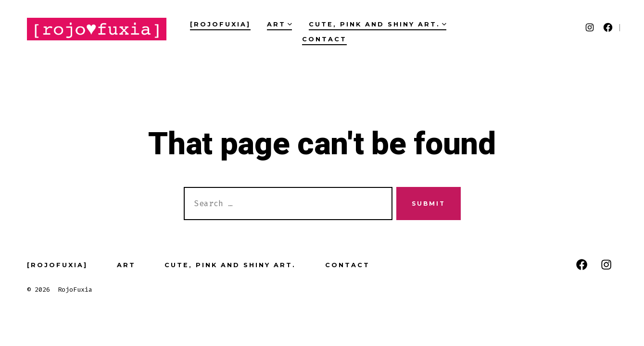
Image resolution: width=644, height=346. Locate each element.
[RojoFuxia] (220, 24)
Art (279, 24)
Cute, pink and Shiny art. (378, 24)
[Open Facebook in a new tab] (608, 27)
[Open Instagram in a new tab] (590, 27)
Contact (324, 39)
